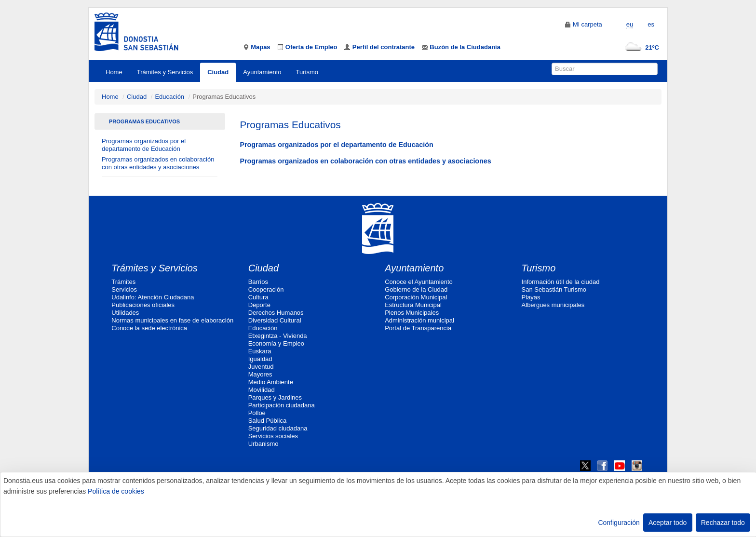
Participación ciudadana (282, 405)
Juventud (261, 367)
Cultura (258, 297)
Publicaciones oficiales (143, 305)
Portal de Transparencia (418, 328)
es (651, 24)
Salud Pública (268, 421)
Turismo (307, 72)
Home (114, 72)
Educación (169, 97)
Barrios (258, 282)
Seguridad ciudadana (278, 428)
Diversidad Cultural (275, 320)
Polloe (257, 413)
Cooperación (266, 289)
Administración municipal (419, 320)
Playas (531, 297)
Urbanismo (263, 444)
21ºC (640, 47)
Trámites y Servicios (165, 72)
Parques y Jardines (275, 397)
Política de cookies (116, 491)
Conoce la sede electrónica (149, 328)
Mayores (260, 374)
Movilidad (262, 390)
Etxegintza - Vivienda (278, 336)
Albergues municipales (553, 305)
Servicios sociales (273, 436)
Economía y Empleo (276, 343)
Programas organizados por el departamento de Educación (144, 145)
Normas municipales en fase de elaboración (172, 320)
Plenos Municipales (412, 313)
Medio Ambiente (271, 382)
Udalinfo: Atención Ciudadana (153, 297)
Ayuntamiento (262, 72)
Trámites (123, 282)
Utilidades (125, 313)
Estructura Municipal (413, 305)
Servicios (124, 289)
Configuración (619, 523)
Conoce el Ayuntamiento (419, 282)
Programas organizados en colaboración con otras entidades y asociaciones (158, 163)
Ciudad (218, 72)
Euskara (260, 351)
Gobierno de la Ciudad (416, 289)
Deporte (259, 305)
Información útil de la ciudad (561, 282)
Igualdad (260, 359)
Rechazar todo (723, 523)
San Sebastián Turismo (554, 289)
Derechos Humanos (276, 313)
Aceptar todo (668, 523)
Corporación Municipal (416, 297)
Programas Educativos (144, 121)
